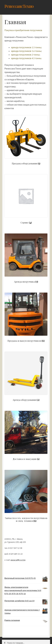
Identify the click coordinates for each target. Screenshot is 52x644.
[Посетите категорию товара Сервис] (26, 199)
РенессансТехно (19, 6)
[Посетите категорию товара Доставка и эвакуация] (26, 435)
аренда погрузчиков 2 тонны (25, 55)
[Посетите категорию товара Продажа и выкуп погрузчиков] (26, 317)
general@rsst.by (18, 560)
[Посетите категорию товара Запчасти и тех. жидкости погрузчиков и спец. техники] (26, 496)
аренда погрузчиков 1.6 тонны (26, 51)
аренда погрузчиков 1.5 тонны (26, 47)
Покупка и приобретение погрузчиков (23, 30)
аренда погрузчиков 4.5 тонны (26, 58)
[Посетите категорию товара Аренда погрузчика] (26, 258)
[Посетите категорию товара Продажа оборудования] (26, 140)
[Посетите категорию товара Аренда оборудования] (26, 376)
